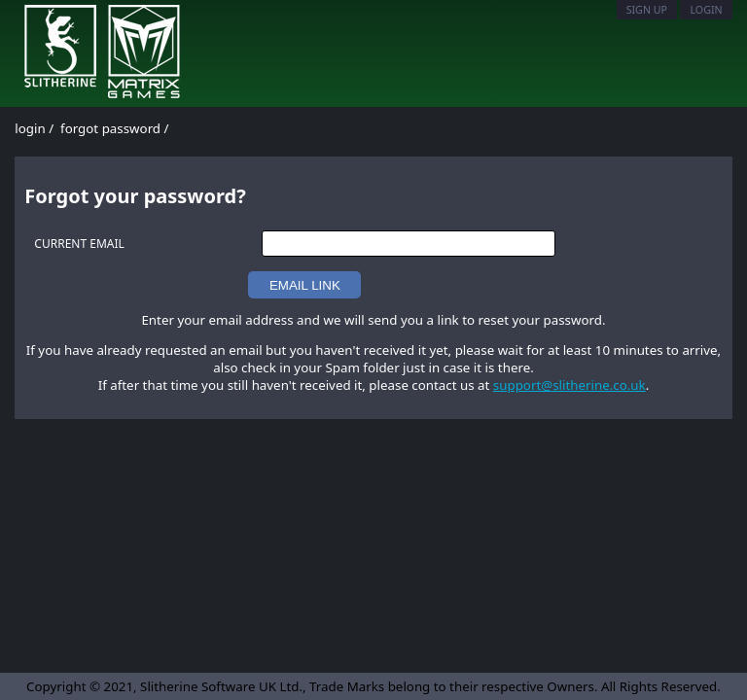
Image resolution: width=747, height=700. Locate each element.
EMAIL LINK (305, 285)
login (30, 128)
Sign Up (647, 10)
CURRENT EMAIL (79, 244)
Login (706, 10)
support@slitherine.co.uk (569, 385)
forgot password (110, 128)
